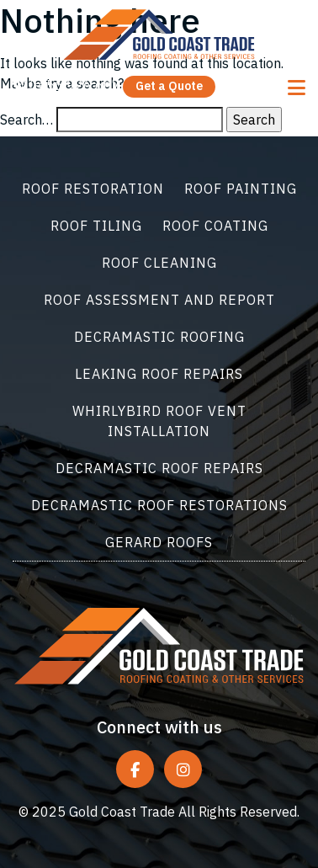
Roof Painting (241, 189)
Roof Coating (215, 226)
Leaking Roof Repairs (159, 374)
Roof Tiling (96, 226)
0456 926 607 (66, 85)
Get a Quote (169, 86)
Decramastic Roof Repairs (159, 468)
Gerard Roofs (159, 542)
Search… (26, 120)
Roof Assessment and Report (159, 300)
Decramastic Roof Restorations (159, 505)
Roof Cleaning (159, 263)
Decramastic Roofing (159, 337)
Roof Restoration (93, 189)
